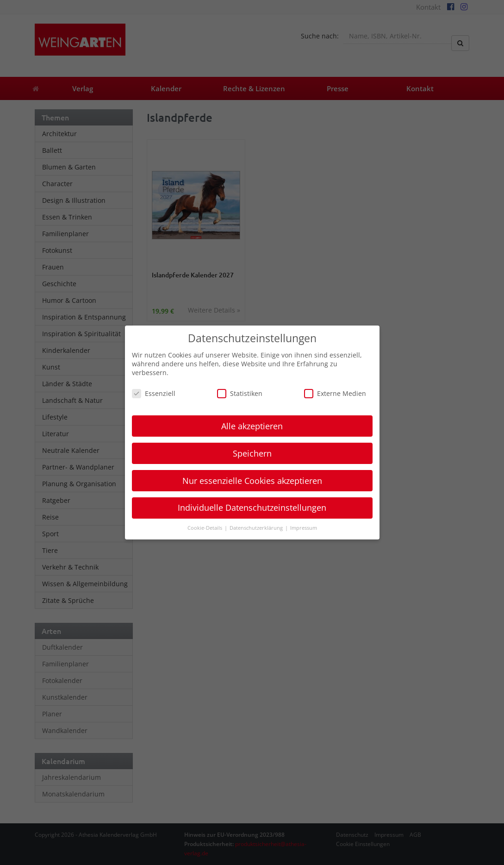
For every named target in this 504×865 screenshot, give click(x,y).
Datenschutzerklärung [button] (257, 528)
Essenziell (154, 393)
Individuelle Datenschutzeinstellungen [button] (252, 508)
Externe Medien (335, 393)
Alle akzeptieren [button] (252, 426)
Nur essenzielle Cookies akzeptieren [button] (252, 481)
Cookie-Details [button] (205, 528)
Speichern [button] (252, 453)
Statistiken (240, 393)
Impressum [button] (304, 528)
